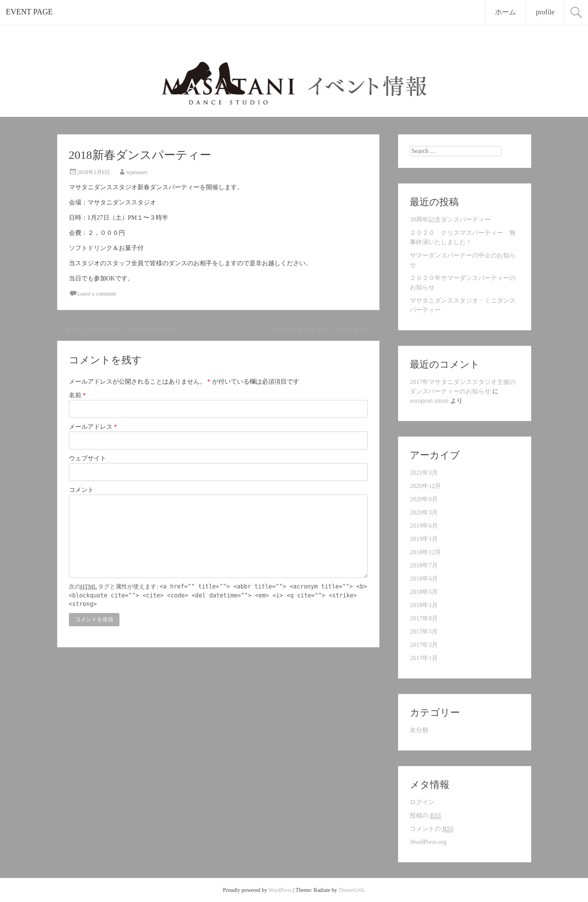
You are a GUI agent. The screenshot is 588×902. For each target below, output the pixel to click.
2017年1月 (424, 658)
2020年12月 (425, 486)
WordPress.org (428, 842)
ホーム (506, 12)
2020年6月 (424, 499)
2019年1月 (424, 539)
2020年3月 (424, 512)
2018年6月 (424, 579)
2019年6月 (424, 526)
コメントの (432, 829)
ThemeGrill (351, 890)
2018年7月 (424, 565)
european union (429, 401)
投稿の (425, 816)
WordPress (280, 890)
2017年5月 (424, 632)
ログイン (422, 802)
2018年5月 (424, 592)
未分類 (419, 730)
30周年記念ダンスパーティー (450, 219)
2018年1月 (424, 605)
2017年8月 (424, 618)
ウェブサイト (88, 458)
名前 (77, 395)
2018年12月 (425, 552)
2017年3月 (424, 645)
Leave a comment (97, 294)
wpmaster (137, 172)
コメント (81, 490)
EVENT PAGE (29, 12)
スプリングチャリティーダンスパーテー (117, 330)
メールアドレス (93, 427)
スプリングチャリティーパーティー (326, 330)
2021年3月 (424, 473)
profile (545, 12)
